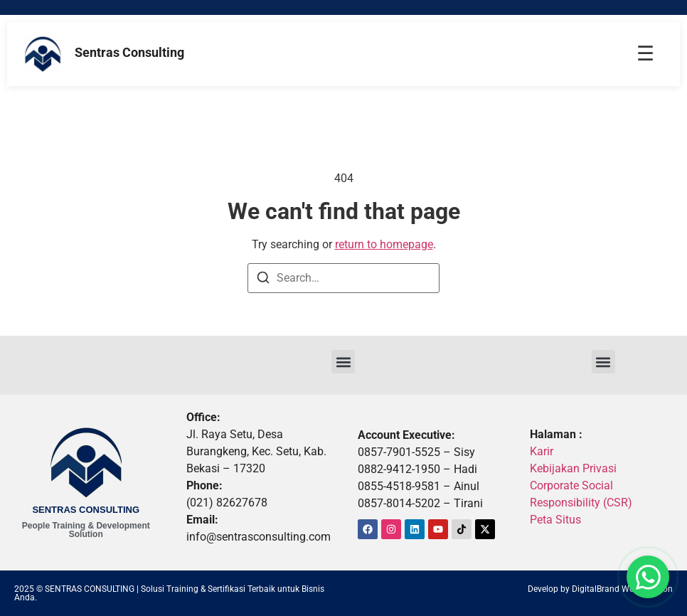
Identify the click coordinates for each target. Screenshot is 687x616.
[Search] (263, 280)
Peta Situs (555, 520)
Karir (542, 451)
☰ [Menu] (645, 54)
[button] (343, 362)
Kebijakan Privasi (573, 468)
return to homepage (384, 244)
